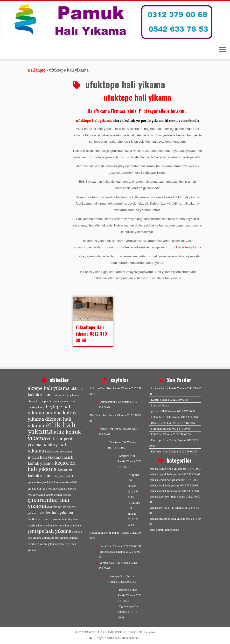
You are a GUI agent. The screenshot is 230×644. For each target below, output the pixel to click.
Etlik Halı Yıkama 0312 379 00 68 (171, 435)
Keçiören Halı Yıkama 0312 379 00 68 (174, 452)
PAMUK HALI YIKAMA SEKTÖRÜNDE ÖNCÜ (114, 632)
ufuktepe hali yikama (187, 247)
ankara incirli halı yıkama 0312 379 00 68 (175, 491)
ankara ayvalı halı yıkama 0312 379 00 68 (175, 475)
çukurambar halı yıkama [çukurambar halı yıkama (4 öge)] (49, 503)
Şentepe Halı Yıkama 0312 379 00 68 (173, 411)
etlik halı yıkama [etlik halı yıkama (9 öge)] (52, 428)
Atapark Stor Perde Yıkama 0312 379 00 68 (130, 461)
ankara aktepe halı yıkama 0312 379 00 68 (176, 469)
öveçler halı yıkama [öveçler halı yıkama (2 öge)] (55, 513)
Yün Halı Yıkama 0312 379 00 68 (171, 429)
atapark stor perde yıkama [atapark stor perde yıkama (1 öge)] (44, 401)
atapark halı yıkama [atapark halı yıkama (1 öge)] (67, 395)
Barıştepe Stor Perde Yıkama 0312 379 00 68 (130, 595)
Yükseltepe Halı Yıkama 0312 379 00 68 (91, 334)
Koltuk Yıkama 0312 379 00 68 (169, 400)
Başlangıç (36, 70)
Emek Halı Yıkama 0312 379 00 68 (120, 546)
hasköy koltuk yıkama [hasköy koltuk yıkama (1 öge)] (59, 452)
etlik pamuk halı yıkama (164, 530)
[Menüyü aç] (223, 50)
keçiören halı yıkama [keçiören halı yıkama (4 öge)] (52, 466)
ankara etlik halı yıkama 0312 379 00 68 (174, 486)
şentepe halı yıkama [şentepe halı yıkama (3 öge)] (50, 531)
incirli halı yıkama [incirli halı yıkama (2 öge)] (45, 458)
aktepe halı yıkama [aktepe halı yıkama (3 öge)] (49, 388)
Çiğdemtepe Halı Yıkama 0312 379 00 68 (129, 612)
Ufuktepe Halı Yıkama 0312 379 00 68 (134, 514)
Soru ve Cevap (160, 406)
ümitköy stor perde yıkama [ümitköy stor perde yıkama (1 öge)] (45, 519)
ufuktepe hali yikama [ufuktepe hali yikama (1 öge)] (59, 495)
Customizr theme (129, 638)
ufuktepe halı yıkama (94, 121)
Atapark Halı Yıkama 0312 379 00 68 (133, 486)
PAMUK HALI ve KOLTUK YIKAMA (173, 423)
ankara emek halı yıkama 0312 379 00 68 (175, 480)
